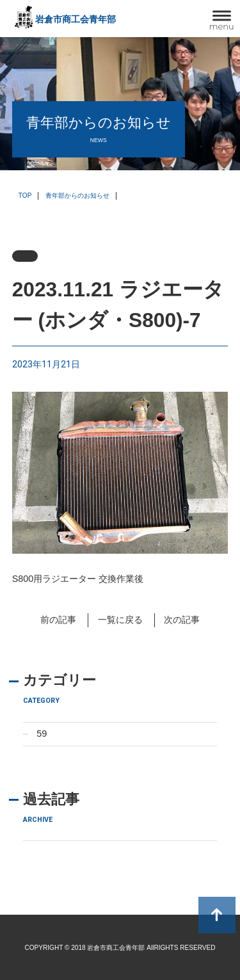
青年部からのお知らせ (77, 196)
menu (222, 26)
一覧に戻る (120, 620)
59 (42, 734)
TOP (25, 196)
